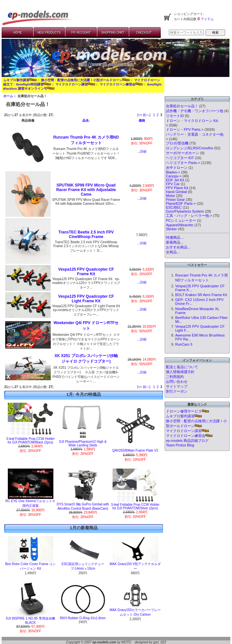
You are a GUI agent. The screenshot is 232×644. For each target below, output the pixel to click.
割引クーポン (177, 391)
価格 (142, 120)
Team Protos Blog (180, 445)
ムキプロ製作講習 (20, 80)
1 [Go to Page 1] (154, 115)
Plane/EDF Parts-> (181, 203)
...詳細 (142, 151)
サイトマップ (177, 386)
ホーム (8, 96)
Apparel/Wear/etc (180, 225)
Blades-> (173, 172)
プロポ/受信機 (177, 143)
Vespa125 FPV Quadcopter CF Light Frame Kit (86, 299)
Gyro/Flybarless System (185, 211)
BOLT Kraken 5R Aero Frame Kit (201, 295)
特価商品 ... (175, 237)
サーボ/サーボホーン (183, 153)
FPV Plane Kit (177, 188)
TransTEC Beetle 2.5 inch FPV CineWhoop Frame (86, 234)
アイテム (207, 19)
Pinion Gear (175, 200)
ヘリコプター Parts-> (183, 163)
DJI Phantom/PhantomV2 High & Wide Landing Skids (83, 443)
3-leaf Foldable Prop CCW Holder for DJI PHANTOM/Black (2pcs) (30, 441)
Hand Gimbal (176, 192)
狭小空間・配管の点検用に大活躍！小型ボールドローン (85, 80)
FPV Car (173, 184)
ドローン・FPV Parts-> (185, 129)
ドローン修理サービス (187, 411)
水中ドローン (177, 168)
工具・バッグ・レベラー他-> (189, 216)
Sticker (171, 229)
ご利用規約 (175, 377)
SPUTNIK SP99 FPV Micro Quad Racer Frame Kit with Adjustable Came (86, 190)
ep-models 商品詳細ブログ (187, 441)
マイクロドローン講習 (75, 84)
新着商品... (175, 242)
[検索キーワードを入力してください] (186, 32)
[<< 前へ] (144, 115)
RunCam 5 (184, 344)
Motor (171, 196)
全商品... (173, 252)
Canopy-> (174, 176)
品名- (86, 120)
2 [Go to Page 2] (158, 115)
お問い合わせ (177, 382)
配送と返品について (182, 367)
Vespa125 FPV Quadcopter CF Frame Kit (86, 272)
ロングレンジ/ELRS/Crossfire (190, 148)
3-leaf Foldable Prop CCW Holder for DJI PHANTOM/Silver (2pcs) (135, 506)
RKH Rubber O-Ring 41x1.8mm (83, 618)
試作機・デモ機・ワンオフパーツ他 (195, 111)
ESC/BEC (174, 207)
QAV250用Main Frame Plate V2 (135, 450)
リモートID (175, 116)
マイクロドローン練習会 (121, 84)
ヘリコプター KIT (180, 158)
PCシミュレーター (181, 220)
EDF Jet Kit (175, 180)
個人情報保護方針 (180, 372)
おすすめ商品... (178, 247)
